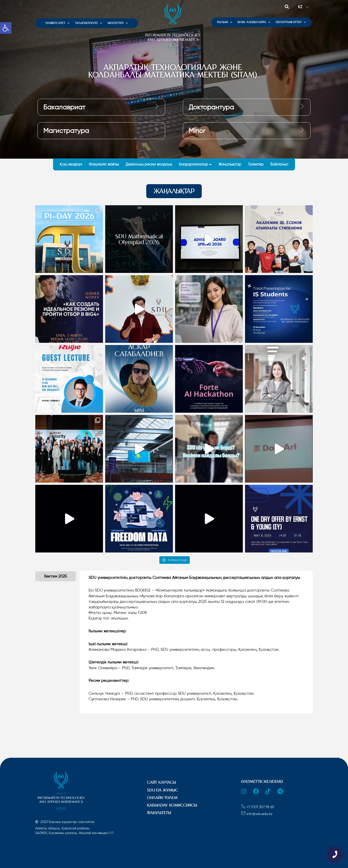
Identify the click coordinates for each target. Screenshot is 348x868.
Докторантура (211, 107)
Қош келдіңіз (71, 164)
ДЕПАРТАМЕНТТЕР (291, 22)
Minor (197, 131)
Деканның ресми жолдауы (149, 164)
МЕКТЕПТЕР (118, 23)
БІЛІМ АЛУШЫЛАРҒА (254, 22)
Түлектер (256, 164)
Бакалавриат (64, 107)
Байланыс (279, 164)
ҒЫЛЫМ (225, 22)
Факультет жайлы (104, 164)
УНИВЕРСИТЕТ (57, 23)
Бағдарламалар (195, 164)
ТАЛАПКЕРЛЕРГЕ (89, 23)
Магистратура (66, 131)
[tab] (56, 576)
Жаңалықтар (230, 164)
